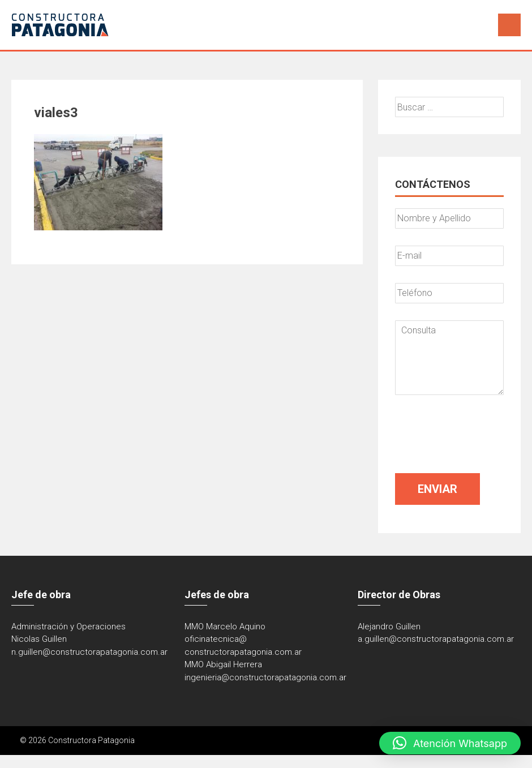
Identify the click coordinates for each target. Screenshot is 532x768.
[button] (450, 743)
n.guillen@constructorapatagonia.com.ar (89, 652)
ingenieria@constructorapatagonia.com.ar (265, 677)
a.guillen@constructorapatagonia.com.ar (436, 639)
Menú (509, 25)
